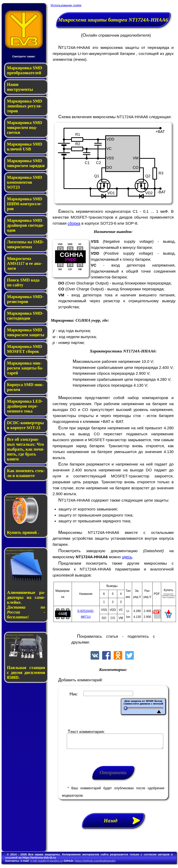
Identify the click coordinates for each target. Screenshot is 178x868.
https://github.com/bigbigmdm (95, 864)
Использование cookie (66, 5)
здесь (127, 557)
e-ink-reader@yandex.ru (46, 864)
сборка (74, 223)
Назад (124, 823)
